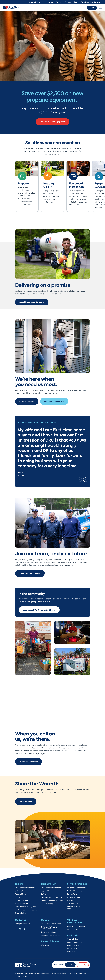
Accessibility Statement (59, 973)
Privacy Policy (72, 973)
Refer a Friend (26, 802)
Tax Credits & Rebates (75, 904)
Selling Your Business (22, 924)
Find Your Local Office (54, 401)
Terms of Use (82, 973)
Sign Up (83, 965)
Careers (45, 920)
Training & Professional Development (49, 928)
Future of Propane (22, 900)
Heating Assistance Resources (26, 910)
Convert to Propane (52, 125)
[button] (17, 214)
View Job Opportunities (30, 573)
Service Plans (72, 894)
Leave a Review (73, 949)
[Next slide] (85, 480)
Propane (19, 884)
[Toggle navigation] (100, 8)
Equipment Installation (76, 897)
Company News (73, 929)
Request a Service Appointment (74, 908)
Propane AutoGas (22, 904)
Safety (18, 897)
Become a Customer (53, 2)
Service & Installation (77, 884)
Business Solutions (50, 941)
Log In (92, 8)
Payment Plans (21, 894)
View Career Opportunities (51, 924)
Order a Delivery (35, 2)
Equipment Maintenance (76, 888)
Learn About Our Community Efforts (39, 610)
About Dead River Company (32, 302)
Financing (71, 900)
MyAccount (59, 965)
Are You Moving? (71, 2)
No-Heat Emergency (75, 891)
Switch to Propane (22, 891)
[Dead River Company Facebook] (16, 929)
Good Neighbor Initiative (76, 926)
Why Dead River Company (91, 2)
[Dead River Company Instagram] (20, 929)
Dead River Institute (48, 932)
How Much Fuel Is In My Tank (26, 907)
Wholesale (45, 945)
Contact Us (21, 920)
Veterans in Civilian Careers (51, 935)
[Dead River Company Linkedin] (25, 929)
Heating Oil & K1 (49, 884)
